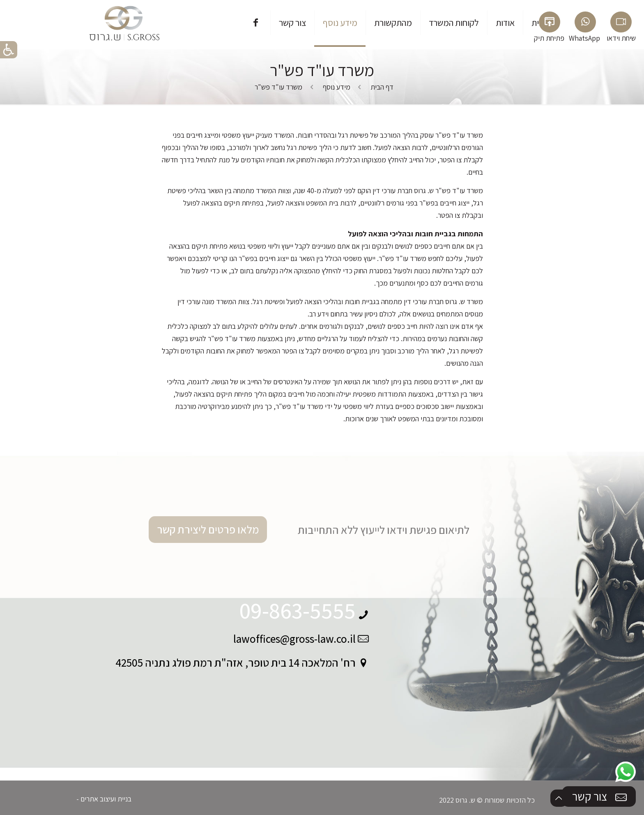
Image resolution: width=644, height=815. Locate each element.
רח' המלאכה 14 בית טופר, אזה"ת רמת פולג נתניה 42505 (236, 663)
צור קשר (600, 797)
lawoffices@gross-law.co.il (294, 639)
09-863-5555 (298, 610)
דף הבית (382, 87)
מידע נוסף (337, 87)
